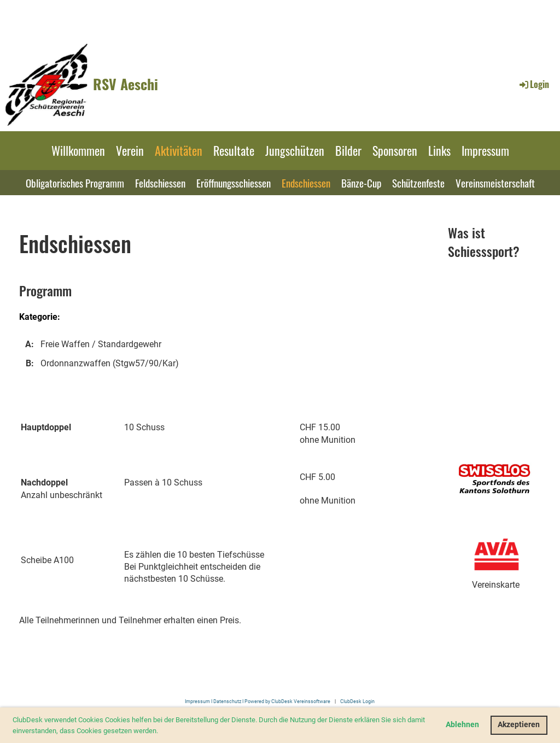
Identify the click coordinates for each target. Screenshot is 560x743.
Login (533, 84)
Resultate (234, 150)
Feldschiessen (160, 183)
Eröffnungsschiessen (234, 183)
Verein (130, 150)
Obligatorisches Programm (75, 183)
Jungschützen (295, 150)
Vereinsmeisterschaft (495, 183)
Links (439, 150)
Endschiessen (306, 183)
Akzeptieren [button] (519, 725)
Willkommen (78, 150)
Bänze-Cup (361, 183)
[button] (161, 731)
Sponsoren (395, 150)
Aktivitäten (179, 150)
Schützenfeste (418, 183)
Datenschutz (227, 701)
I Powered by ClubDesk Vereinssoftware (286, 701)
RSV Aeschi (126, 84)
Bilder (348, 150)
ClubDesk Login (357, 701)
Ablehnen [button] (462, 725)
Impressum (485, 150)
